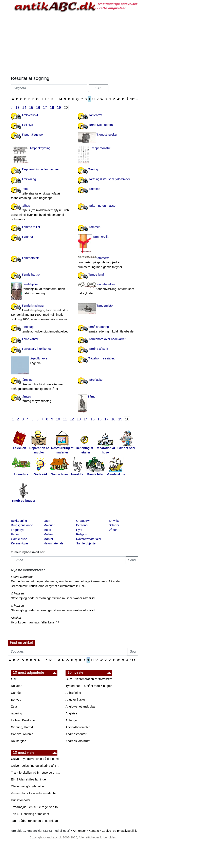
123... (134, 99)
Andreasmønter (76, 734)
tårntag (41, 399)
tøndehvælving (108, 289)
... (12, 108)
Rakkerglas (19, 741)
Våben (113, 530)
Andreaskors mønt (78, 741)
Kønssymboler (21, 800)
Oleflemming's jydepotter (28, 786)
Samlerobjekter (86, 543)
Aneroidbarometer (78, 727)
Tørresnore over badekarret (107, 339)
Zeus (14, 706)
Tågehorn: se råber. (102, 358)
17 (45, 108)
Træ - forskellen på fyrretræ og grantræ (36, 772)
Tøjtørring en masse (102, 206)
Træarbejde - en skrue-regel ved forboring (36, 807)
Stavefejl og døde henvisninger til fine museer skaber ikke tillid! (53, 598)
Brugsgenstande (22, 525)
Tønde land (96, 274)
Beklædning (19, 521)
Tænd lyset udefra (101, 125)
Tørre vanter (30, 339)
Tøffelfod (94, 189)
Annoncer (79, 831)
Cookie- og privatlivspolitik (119, 831)
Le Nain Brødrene (23, 720)
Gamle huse (19, 539)
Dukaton (17, 686)
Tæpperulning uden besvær (40, 169)
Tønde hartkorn (32, 274)
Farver (15, 534)
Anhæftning (73, 693)
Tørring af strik (98, 349)
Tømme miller (31, 227)
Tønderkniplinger (41, 313)
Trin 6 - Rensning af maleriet (30, 814)
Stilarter (114, 525)
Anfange (71, 720)
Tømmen (94, 227)
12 (72, 419)
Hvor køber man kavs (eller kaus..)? (35, 622)
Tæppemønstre (100, 148)
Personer (82, 525)
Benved (16, 700)
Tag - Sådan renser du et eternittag (34, 821)
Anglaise (71, 713)
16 (38, 108)
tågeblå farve (41, 361)
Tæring (93, 169)
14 (24, 108)
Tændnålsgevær (33, 134)
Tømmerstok (30, 258)
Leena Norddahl (22, 577)
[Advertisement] (75, 43)
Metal (47, 530)
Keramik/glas (20, 543)
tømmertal (108, 263)
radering (16, 713)
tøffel (41, 194)
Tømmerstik (100, 237)
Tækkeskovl (30, 115)
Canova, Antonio (22, 734)
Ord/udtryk (83, 521)
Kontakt (94, 831)
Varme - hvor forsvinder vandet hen (35, 793)
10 (58, 419)
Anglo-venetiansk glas (80, 706)
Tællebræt (95, 115)
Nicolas (16, 618)
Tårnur (92, 396)
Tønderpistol (105, 305)
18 (52, 108)
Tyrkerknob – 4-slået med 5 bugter (89, 686)
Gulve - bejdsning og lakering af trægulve (36, 766)
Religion (82, 534)
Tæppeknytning (40, 148)
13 (17, 108)
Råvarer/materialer (89, 539)
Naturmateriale (53, 543)
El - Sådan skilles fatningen (29, 779)
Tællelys (27, 125)
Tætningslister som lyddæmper (109, 179)
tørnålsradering (108, 329)
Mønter (48, 539)
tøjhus (41, 213)
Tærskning (29, 179)
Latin (47, 521)
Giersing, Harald (22, 727)
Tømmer (27, 237)
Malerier (49, 525)
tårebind (41, 385)
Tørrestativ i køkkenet (36, 349)
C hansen (17, 593)
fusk (14, 679)
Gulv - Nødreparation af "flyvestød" (89, 679)
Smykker (115, 521)
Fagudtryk (18, 530)
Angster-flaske (75, 700)
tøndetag (41, 329)
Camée (16, 693)
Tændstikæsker (107, 134)
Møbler (48, 534)
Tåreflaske (95, 380)
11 (65, 419)
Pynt (79, 530)
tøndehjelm (41, 289)
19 (59, 108)
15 (31, 108)
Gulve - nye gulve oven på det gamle (36, 759)
